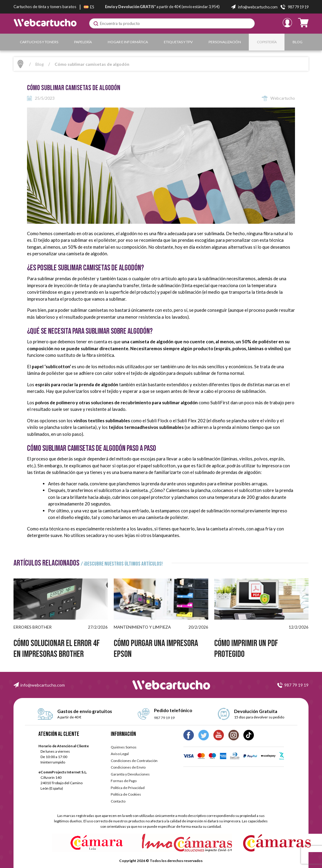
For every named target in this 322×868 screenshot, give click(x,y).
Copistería (267, 42)
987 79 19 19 (296, 685)
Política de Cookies (126, 794)
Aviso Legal (120, 754)
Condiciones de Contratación (134, 761)
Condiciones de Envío (128, 767)
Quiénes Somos (124, 747)
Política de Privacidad (128, 788)
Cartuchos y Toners (39, 42)
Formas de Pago (124, 781)
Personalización (225, 42)
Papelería (83, 42)
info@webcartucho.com (43, 685)
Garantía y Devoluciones (130, 774)
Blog (298, 42)
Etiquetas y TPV (178, 42)
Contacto (118, 801)
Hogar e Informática (128, 42)
